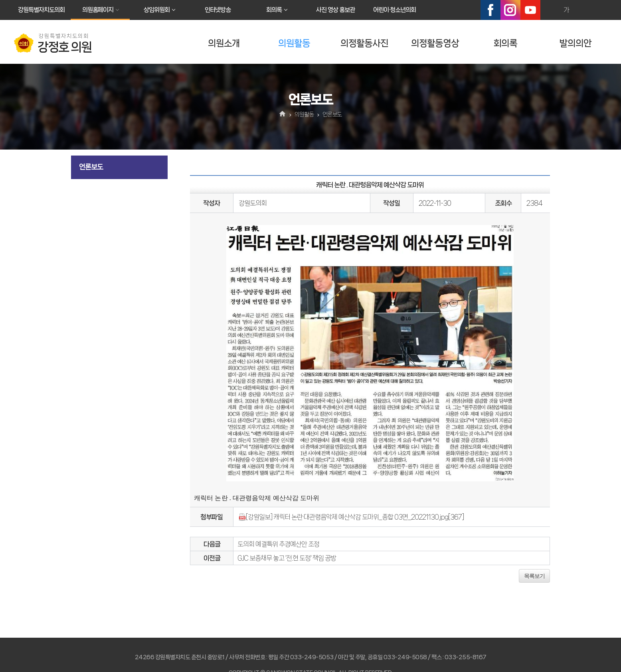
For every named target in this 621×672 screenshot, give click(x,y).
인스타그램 (510, 10)
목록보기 (534, 576)
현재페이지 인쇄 (601, 10)
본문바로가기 (0, 0)
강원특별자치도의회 (41, 10)
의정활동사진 (364, 43)
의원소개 (224, 43)
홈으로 (283, 114)
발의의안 (576, 43)
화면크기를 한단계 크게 (549, 10)
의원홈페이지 (98, 10)
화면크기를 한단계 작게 (583, 10)
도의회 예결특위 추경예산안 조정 (278, 544)
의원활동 (294, 43)
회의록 (274, 10)
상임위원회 (157, 10)
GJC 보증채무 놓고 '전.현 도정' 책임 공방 (287, 558)
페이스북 (490, 10)
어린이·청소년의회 (395, 10)
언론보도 (91, 167)
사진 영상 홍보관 (335, 10)
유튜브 (530, 10)
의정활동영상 (435, 43)
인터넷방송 (218, 10)
